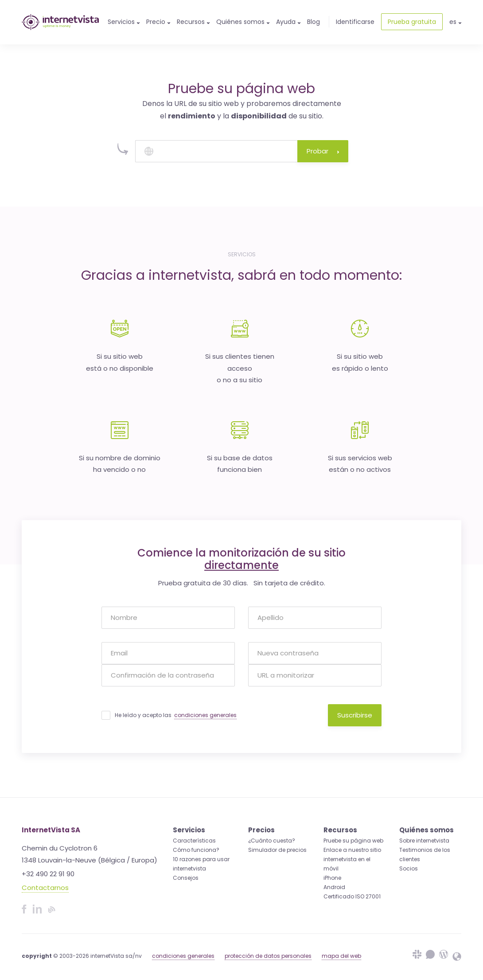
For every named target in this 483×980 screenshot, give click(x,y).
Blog (314, 22)
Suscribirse (355, 715)
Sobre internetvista (424, 841)
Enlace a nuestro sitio (352, 850)
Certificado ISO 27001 (352, 896)
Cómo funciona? (196, 850)
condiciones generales (205, 715)
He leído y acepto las (176, 715)
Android (334, 887)
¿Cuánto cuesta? (272, 841)
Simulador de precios (277, 850)
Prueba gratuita (412, 22)
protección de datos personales (268, 956)
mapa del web (341, 956)
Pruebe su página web (353, 841)
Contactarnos (45, 888)
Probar (323, 151)
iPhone (332, 878)
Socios (409, 868)
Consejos (186, 878)
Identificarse (355, 22)
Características (194, 841)
